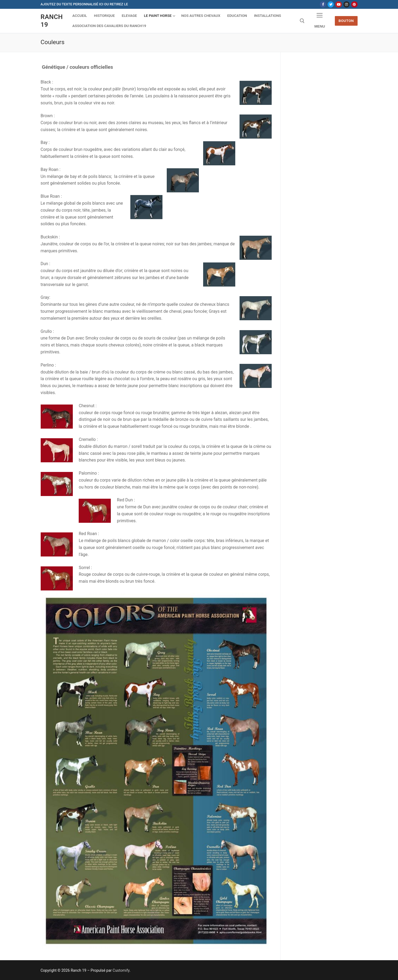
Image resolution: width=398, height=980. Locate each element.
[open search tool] (302, 21)
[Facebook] (323, 4)
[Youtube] (338, 4)
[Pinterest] (354, 4)
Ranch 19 (52, 21)
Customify (121, 970)
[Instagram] (346, 4)
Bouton (346, 21)
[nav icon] (320, 21)
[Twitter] (331, 4)
